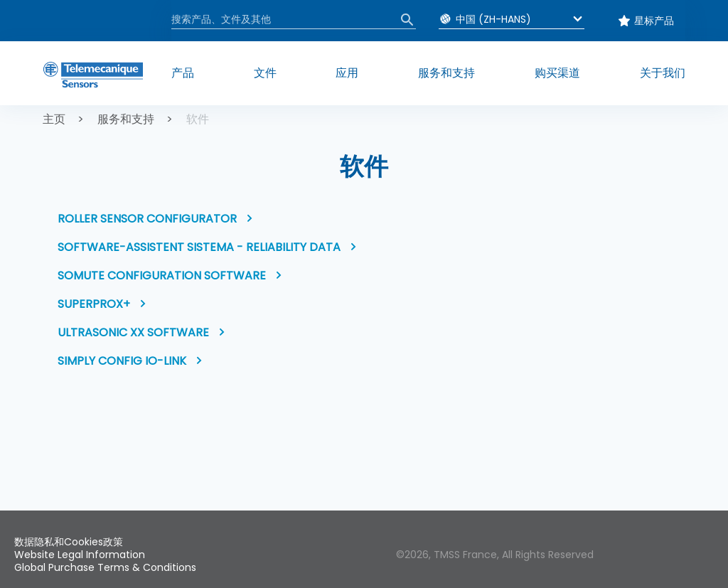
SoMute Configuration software (162, 276)
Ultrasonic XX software (133, 332)
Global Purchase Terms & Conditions (105, 567)
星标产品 (654, 21)
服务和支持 (126, 119)
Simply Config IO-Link (122, 361)
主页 (54, 119)
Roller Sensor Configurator (147, 219)
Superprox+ (94, 304)
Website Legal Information (80, 555)
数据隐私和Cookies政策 (69, 542)
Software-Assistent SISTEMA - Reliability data (199, 247)
